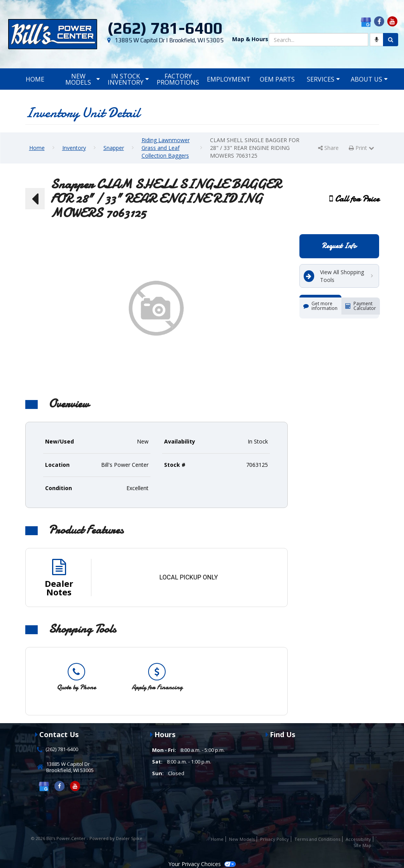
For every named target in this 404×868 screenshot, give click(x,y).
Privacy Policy (275, 839)
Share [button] (328, 148)
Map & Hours (250, 39)
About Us (369, 79)
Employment (229, 79)
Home (35, 79)
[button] (35, 199)
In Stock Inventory (128, 79)
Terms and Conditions (317, 839)
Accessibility (358, 839)
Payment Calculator (361, 306)
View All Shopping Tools (334, 276)
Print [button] (361, 148)
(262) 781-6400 (165, 28)
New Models (83, 79)
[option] (76, 677)
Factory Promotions (178, 79)
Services (323, 79)
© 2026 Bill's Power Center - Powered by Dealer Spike (87, 838)
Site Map (362, 845)
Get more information (320, 306)
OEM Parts (277, 79)
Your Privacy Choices (202, 864)
